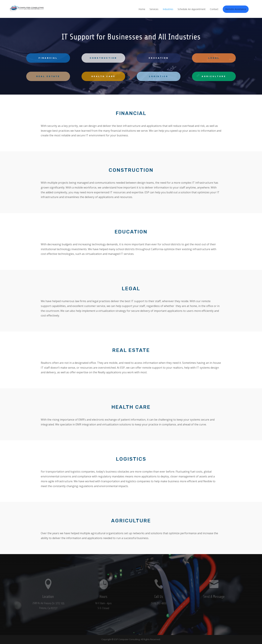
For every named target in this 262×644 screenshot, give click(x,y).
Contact (214, 9)
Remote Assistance (236, 9)
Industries (168, 9)
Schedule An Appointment (192, 9)
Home (142, 9)
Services (154, 9)
